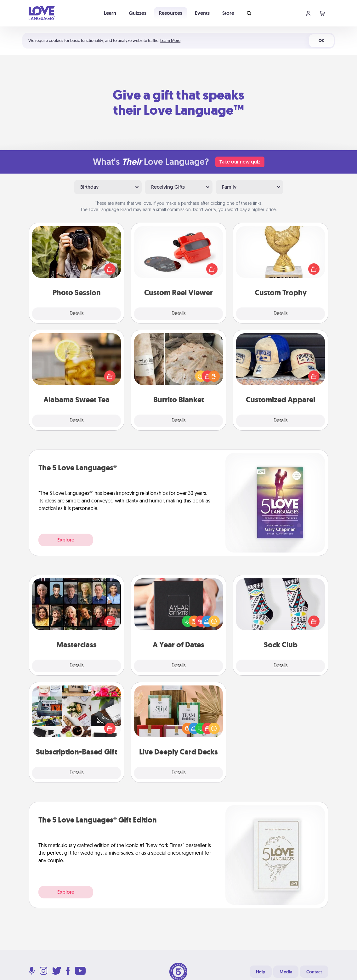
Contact (314, 972)
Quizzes (138, 13)
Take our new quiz (240, 162)
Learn (110, 13)
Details (77, 314)
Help (261, 972)
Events (202, 13)
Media (286, 972)
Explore (66, 540)
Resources (171, 13)
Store (228, 13)
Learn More (170, 40)
